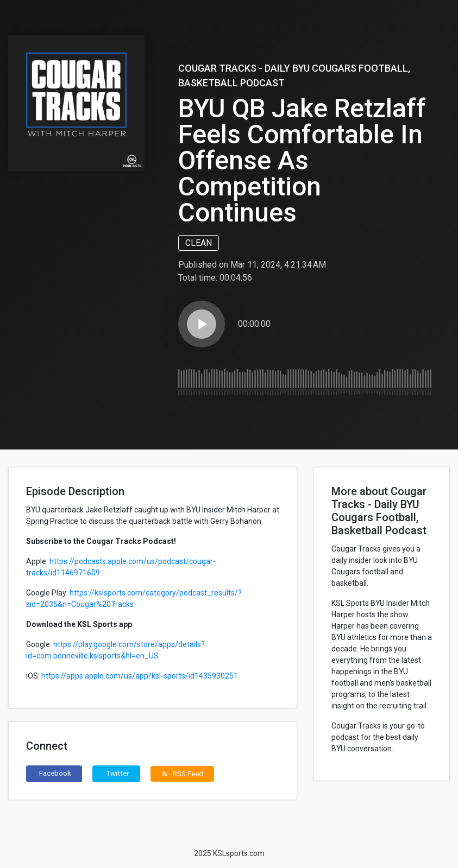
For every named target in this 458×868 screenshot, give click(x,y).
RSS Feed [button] (182, 774)
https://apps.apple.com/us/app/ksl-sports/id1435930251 (140, 676)
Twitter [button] (118, 773)
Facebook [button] (55, 773)
